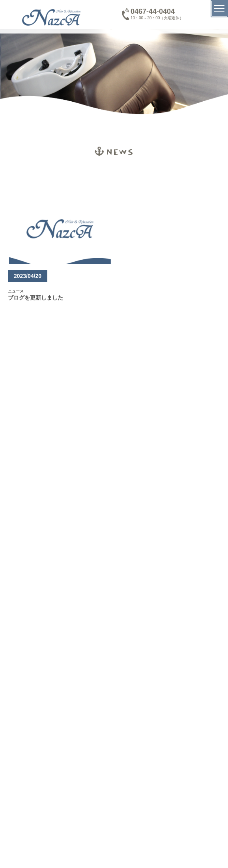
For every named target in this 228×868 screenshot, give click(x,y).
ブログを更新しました (36, 298)
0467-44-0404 (153, 11)
